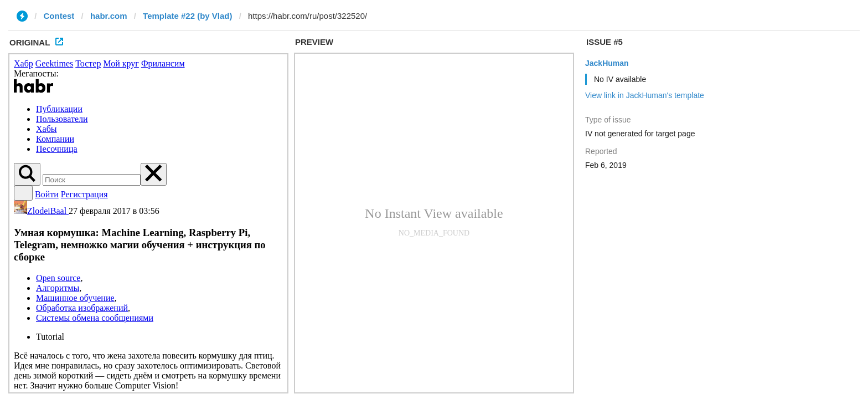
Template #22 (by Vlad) (187, 16)
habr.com (109, 16)
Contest (59, 16)
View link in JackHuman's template (645, 95)
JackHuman (607, 63)
